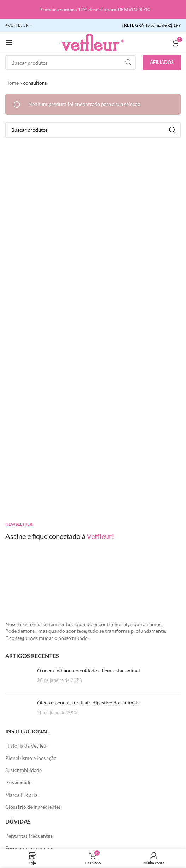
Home (12, 83)
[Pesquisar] (71, 63)
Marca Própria (21, 795)
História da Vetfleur (27, 746)
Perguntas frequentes (29, 836)
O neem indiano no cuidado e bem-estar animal (89, 670)
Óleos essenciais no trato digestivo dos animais (88, 703)
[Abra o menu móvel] (9, 42)
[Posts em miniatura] (19, 678)
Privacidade (18, 782)
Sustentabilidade (24, 770)
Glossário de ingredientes (33, 807)
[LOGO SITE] (93, 42)
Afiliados (162, 62)
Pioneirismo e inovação (31, 758)
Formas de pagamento (30, 848)
